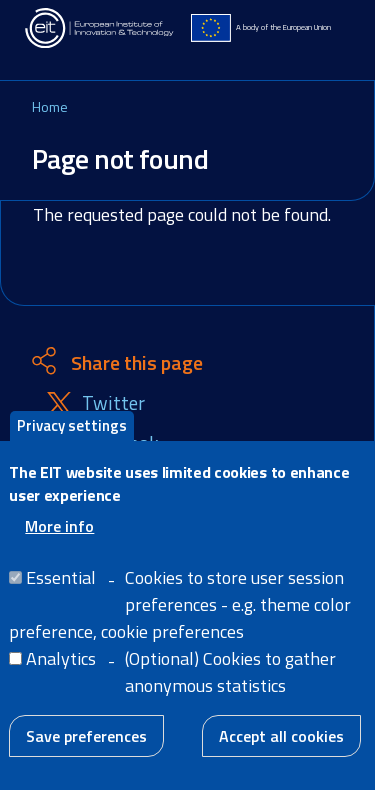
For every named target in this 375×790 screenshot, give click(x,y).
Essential (61, 592)
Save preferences (86, 751)
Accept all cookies (281, 751)
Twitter (113, 403)
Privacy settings (72, 440)
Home (50, 106)
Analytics (61, 673)
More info (59, 541)
